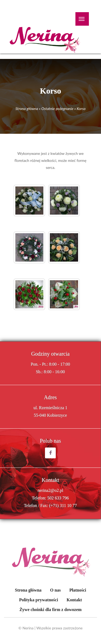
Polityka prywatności (39, 600)
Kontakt (74, 600)
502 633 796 (58, 498)
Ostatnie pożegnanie (57, 109)
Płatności (78, 590)
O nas (55, 590)
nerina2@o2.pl (50, 490)
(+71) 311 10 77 (63, 505)
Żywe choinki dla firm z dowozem (50, 610)
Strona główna (27, 109)
